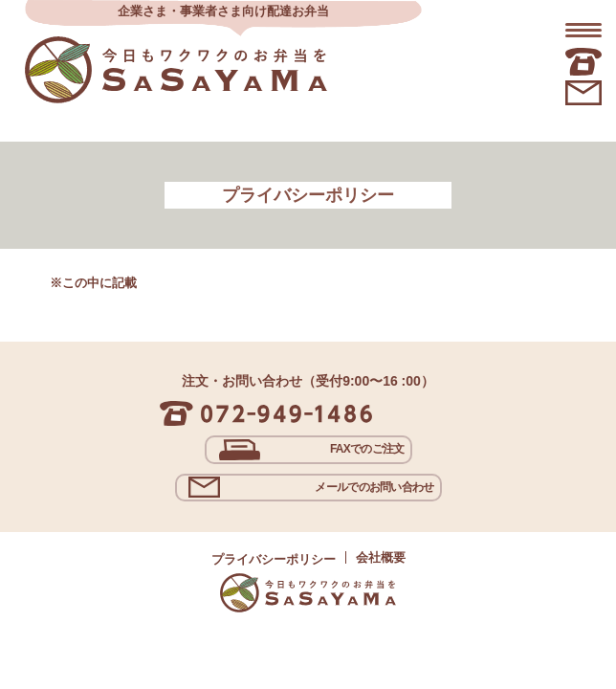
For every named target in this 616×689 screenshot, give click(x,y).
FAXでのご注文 (367, 449)
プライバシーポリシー (274, 559)
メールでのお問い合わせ (374, 487)
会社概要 (381, 557)
